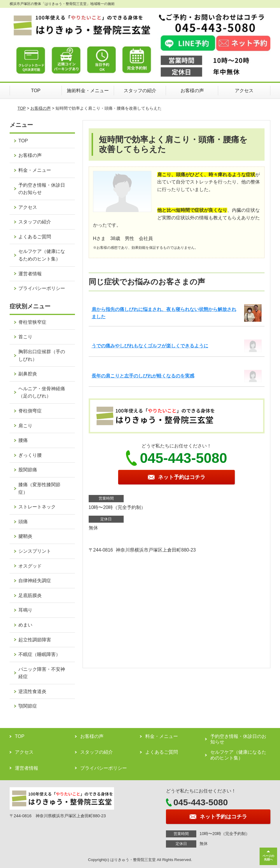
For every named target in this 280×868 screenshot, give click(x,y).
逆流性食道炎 (32, 691)
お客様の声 (192, 91)
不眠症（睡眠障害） (39, 654)
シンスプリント (35, 551)
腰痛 (23, 440)
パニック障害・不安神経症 (42, 673)
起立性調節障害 (35, 640)
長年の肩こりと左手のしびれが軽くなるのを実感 (143, 376)
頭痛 (23, 522)
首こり (25, 337)
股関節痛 (28, 470)
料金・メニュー (35, 170)
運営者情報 (30, 274)
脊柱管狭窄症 (32, 322)
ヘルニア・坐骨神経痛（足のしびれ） (42, 392)
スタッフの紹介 (140, 91)
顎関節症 (28, 706)
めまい (25, 625)
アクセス (244, 91)
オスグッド (30, 566)
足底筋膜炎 (30, 595)
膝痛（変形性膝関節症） (39, 488)
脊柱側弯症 (30, 411)
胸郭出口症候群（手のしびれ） (42, 355)
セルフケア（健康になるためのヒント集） (42, 255)
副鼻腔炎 (28, 374)
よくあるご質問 (35, 237)
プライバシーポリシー (42, 288)
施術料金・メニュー (88, 91)
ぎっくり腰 (30, 455)
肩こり (25, 426)
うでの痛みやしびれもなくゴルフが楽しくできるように (150, 346)
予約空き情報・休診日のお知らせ (42, 189)
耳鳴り (25, 610)
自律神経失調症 (35, 581)
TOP (36, 91)
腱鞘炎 (25, 536)
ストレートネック (37, 507)
